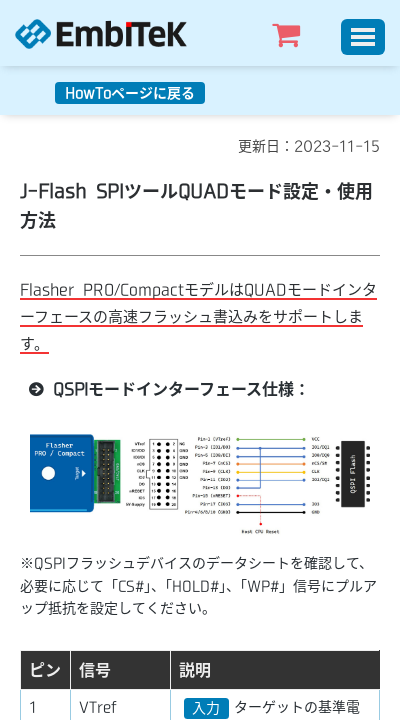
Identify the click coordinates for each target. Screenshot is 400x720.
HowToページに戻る (130, 93)
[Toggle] (363, 37)
